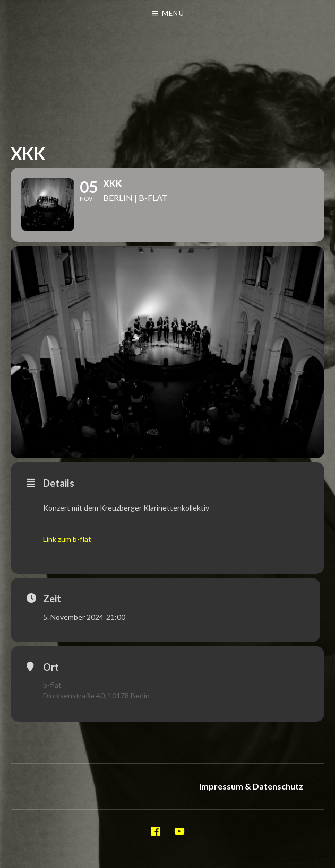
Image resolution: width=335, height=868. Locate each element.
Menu (173, 13)
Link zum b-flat (67, 539)
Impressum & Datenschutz (251, 786)
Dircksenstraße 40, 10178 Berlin (96, 695)
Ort (51, 667)
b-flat (52, 685)
